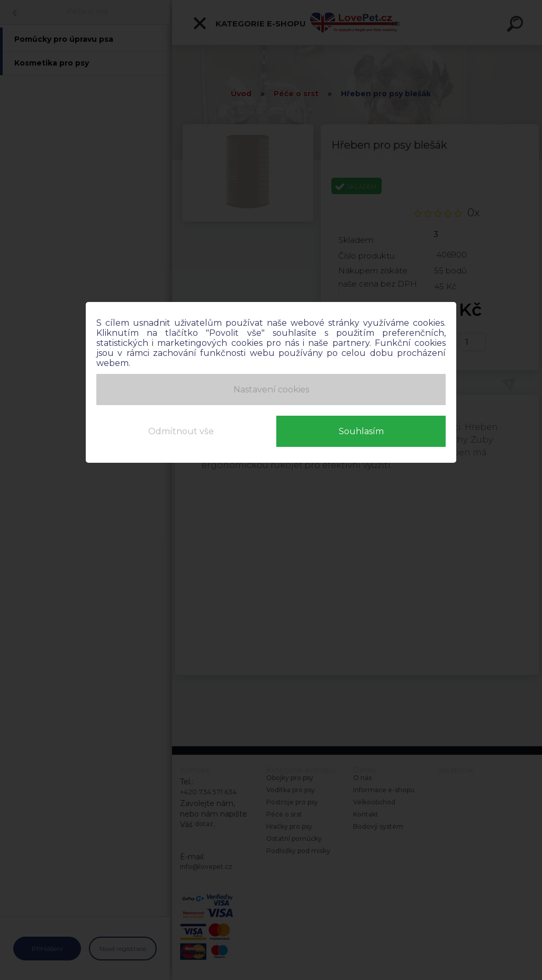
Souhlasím (361, 431)
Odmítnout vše (181, 431)
